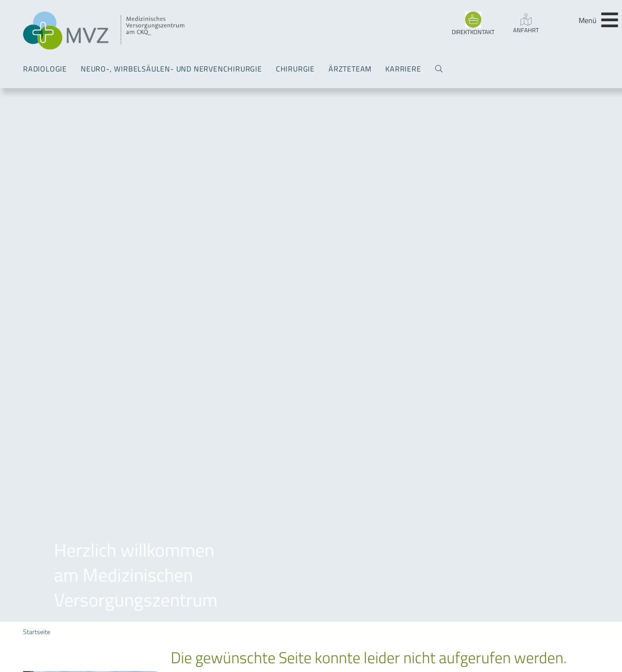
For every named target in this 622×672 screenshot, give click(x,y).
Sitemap (261, 106)
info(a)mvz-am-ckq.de (73, 591)
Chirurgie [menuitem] (295, 69)
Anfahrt (526, 30)
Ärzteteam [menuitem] (350, 69)
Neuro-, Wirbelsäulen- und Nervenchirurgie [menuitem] (171, 69)
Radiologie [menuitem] (45, 69)
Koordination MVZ (51, 608)
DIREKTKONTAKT (473, 32)
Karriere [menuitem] (403, 69)
